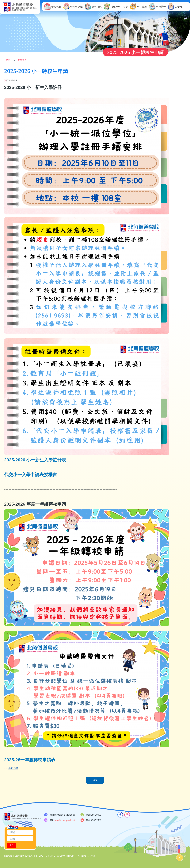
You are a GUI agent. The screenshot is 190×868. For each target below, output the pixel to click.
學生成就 (139, 7)
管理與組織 (73, 7)
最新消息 (22, 60)
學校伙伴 (157, 7)
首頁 (8, 60)
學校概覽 (53, 7)
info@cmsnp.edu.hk (65, 820)
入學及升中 (178, 7)
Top (183, 857)
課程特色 (93, 7)
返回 (95, 780)
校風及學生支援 (116, 7)
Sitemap (8, 856)
